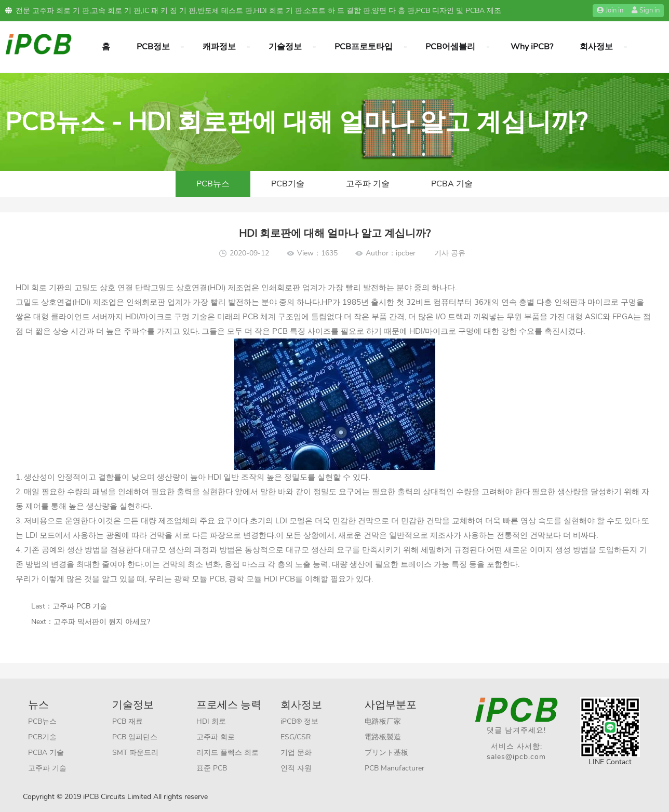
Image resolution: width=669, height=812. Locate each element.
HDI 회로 (211, 721)
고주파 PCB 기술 (80, 606)
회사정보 (596, 47)
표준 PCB (212, 768)
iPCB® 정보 (299, 721)
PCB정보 (153, 47)
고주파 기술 (368, 184)
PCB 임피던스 (135, 737)
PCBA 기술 (452, 184)
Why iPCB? (532, 47)
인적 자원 (296, 768)
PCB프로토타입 (364, 47)
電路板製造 (383, 737)
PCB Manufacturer (394, 768)
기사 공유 (450, 253)
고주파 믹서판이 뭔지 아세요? (102, 622)
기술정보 (285, 47)
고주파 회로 (216, 737)
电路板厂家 (383, 721)
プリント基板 (386, 753)
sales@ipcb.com (516, 757)
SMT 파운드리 (135, 753)
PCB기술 (288, 184)
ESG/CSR (296, 737)
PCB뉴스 (213, 184)
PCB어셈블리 (450, 47)
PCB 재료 (128, 721)
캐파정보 (219, 47)
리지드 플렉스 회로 (228, 753)
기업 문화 (296, 753)
